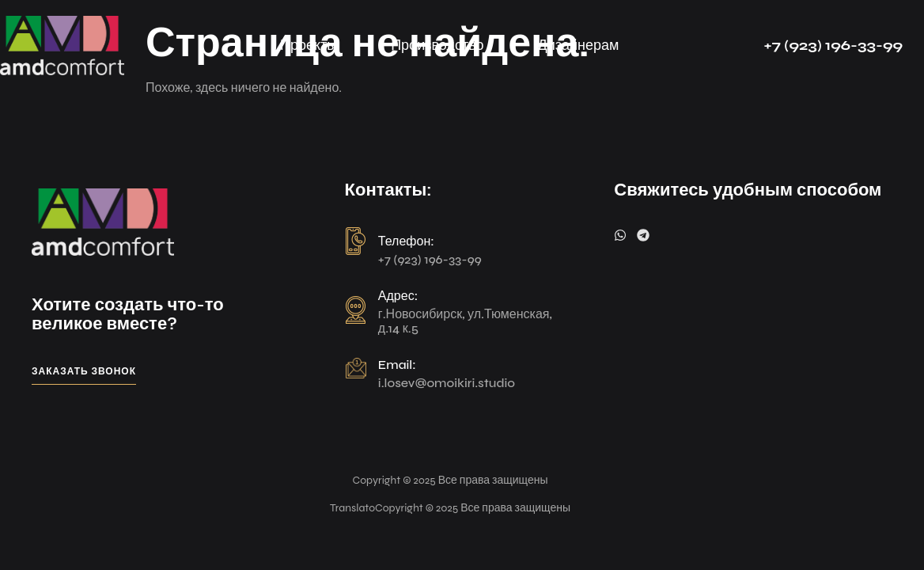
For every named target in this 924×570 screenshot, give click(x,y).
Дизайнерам (579, 45)
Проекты (309, 45)
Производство (437, 45)
